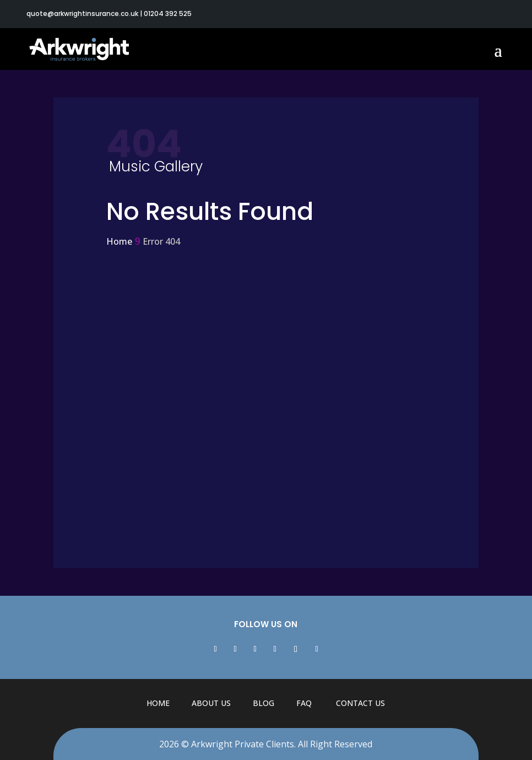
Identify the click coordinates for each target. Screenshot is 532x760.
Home (158, 703)
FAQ (304, 703)
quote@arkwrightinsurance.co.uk (82, 14)
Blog (264, 703)
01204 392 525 (168, 14)
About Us (211, 703)
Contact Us (360, 703)
